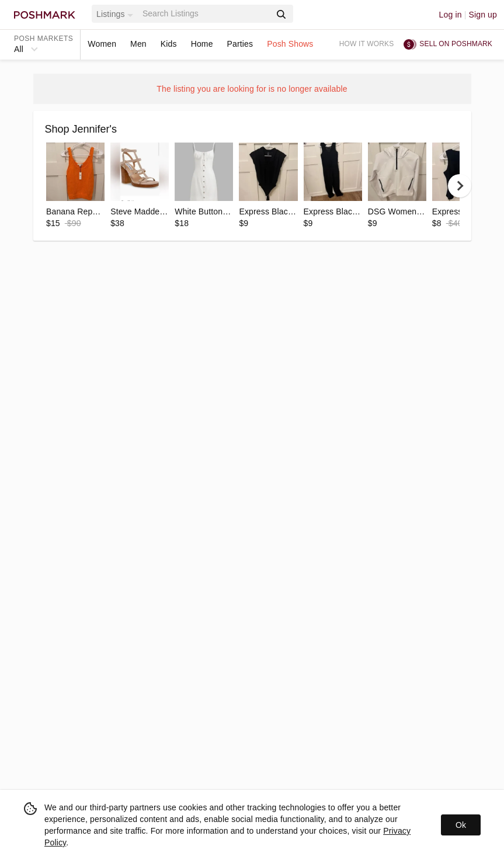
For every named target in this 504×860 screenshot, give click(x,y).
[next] (460, 186)
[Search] (206, 14)
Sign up (483, 15)
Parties (240, 44)
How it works (367, 44)
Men (138, 44)
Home (202, 44)
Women (102, 44)
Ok (461, 825)
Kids (169, 44)
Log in (451, 15)
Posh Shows (290, 44)
